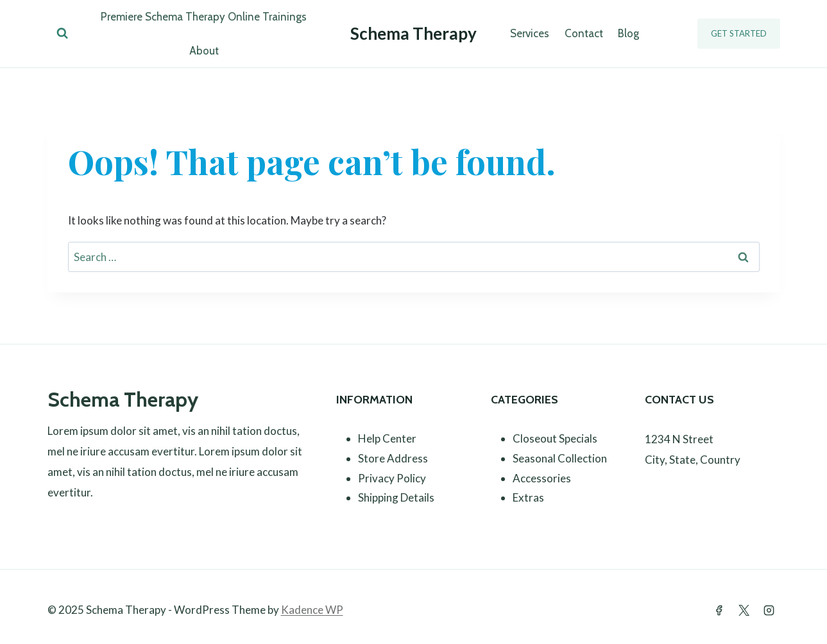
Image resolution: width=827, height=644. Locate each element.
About (204, 51)
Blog (628, 33)
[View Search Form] (62, 33)
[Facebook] (719, 610)
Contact (584, 33)
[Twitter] (744, 610)
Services (530, 33)
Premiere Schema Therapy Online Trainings (204, 17)
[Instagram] (769, 610)
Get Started (739, 33)
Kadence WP (312, 610)
